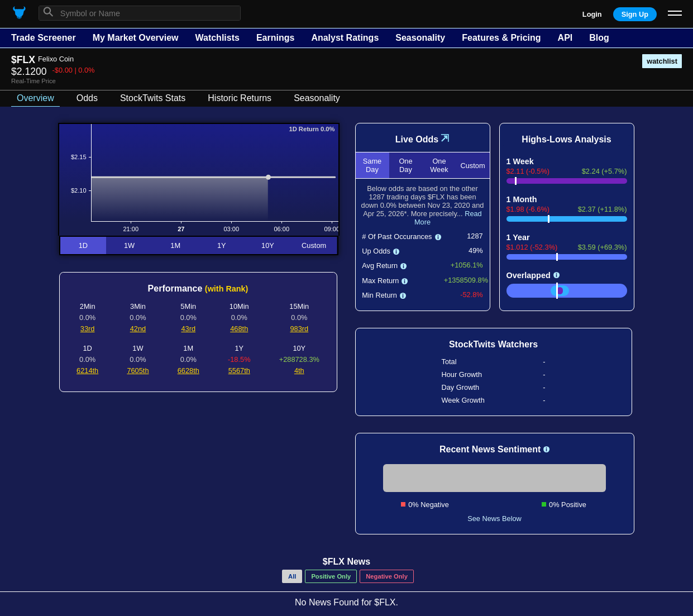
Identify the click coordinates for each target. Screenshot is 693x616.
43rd (188, 329)
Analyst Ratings (345, 38)
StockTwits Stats (153, 98)
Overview (35, 98)
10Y (268, 245)
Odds (87, 98)
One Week (439, 165)
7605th (138, 371)
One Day (405, 165)
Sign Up (635, 14)
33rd (88, 329)
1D (83, 245)
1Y (222, 245)
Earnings (275, 38)
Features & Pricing (501, 38)
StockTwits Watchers (493, 344)
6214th (87, 371)
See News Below (494, 519)
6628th (188, 371)
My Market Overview (136, 38)
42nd (138, 329)
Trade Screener (44, 38)
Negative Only (387, 576)
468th (239, 329)
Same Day (372, 165)
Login (592, 14)
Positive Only (331, 576)
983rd (299, 329)
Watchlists (217, 38)
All (292, 576)
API (565, 38)
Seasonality (420, 38)
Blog (599, 38)
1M (175, 245)
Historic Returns (240, 98)
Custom (314, 245)
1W (129, 245)
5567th (239, 371)
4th (299, 371)
